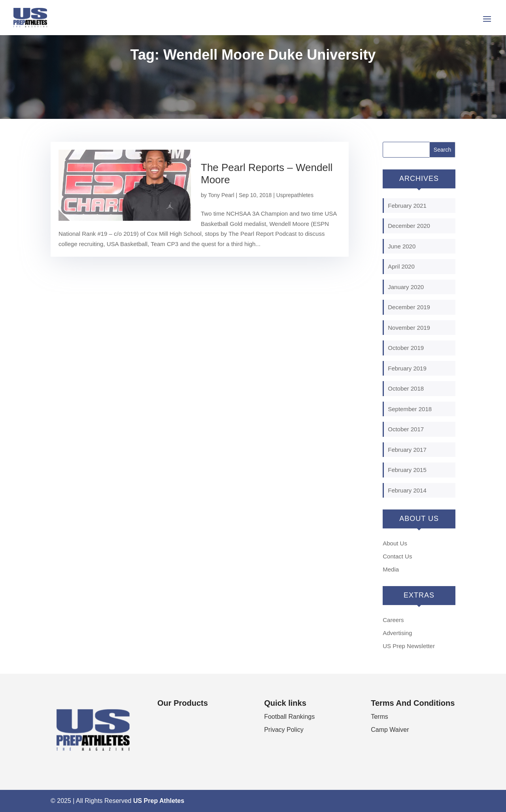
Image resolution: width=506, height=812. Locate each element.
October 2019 (406, 348)
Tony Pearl (221, 195)
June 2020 (402, 246)
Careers (393, 620)
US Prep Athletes (159, 801)
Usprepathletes (295, 195)
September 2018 (410, 409)
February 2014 (407, 490)
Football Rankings (289, 717)
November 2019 (409, 328)
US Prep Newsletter (409, 646)
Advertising (397, 633)
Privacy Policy (284, 730)
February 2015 (407, 470)
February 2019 (407, 368)
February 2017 (407, 450)
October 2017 (406, 429)
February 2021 (407, 206)
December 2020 (409, 226)
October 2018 (406, 388)
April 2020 (401, 266)
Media (391, 569)
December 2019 (409, 307)
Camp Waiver (390, 730)
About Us (395, 543)
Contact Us (397, 556)
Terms (379, 717)
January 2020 (406, 287)
